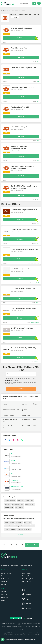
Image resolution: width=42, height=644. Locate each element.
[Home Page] (3, 10)
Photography (21, 501)
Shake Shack (19, 523)
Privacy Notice (14, 640)
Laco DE (38, 224)
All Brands (4, 582)
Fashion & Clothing (16, 10)
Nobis (33, 526)
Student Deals (5, 576)
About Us (4, 592)
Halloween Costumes (10, 529)
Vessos (13, 454)
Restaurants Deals (6, 579)
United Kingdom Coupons (26, 565)
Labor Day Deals (27, 576)
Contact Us (4, 595)
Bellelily (13, 461)
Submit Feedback (32, 545)
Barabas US (37, 362)
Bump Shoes (14, 480)
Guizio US (37, 303)
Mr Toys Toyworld (10, 526)
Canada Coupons (15, 565)
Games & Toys (29, 501)
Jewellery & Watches (10, 501)
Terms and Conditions (31, 640)
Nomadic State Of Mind (17, 487)
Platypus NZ (19, 526)
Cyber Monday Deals (28, 579)
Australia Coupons (5, 565)
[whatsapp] (22, 440)
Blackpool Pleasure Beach (24, 529)
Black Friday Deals (27, 573)
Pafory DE (37, 243)
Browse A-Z (21, 535)
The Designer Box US (35, 263)
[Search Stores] (34, 3)
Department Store (30, 504)
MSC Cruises (28, 523)
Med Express (14, 467)
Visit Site (15, 17)
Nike (12, 474)
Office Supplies (19, 508)
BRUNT (23, 10)
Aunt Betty (27, 526)
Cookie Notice (22, 640)
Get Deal (21, 58)
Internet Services (9, 508)
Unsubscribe (8, 381)
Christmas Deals (27, 582)
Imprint (3, 600)
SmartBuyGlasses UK (35, 322)
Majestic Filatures (10, 523)
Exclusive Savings (6, 573)
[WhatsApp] (3, 640)
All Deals (4, 585)
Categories (7, 10)
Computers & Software (18, 504)
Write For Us (5, 598)
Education (8, 504)
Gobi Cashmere (36, 342)
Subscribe (21, 389)
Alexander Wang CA (36, 283)
